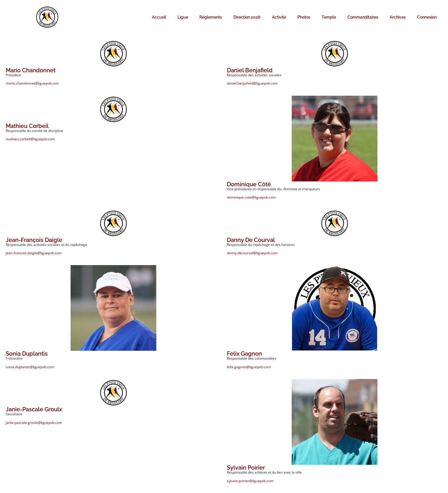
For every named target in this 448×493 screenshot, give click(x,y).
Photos (304, 17)
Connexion (427, 17)
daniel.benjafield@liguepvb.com (252, 83)
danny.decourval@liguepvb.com (252, 253)
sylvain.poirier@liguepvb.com (250, 481)
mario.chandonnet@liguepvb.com (32, 83)
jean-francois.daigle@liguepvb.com (34, 253)
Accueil (159, 17)
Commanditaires (363, 17)
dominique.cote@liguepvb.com (251, 197)
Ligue (183, 17)
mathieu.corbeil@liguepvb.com (30, 139)
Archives (398, 17)
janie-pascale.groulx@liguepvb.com (34, 423)
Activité (279, 17)
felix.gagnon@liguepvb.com (249, 367)
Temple (329, 17)
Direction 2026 (247, 17)
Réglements (211, 17)
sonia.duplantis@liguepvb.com (30, 367)
